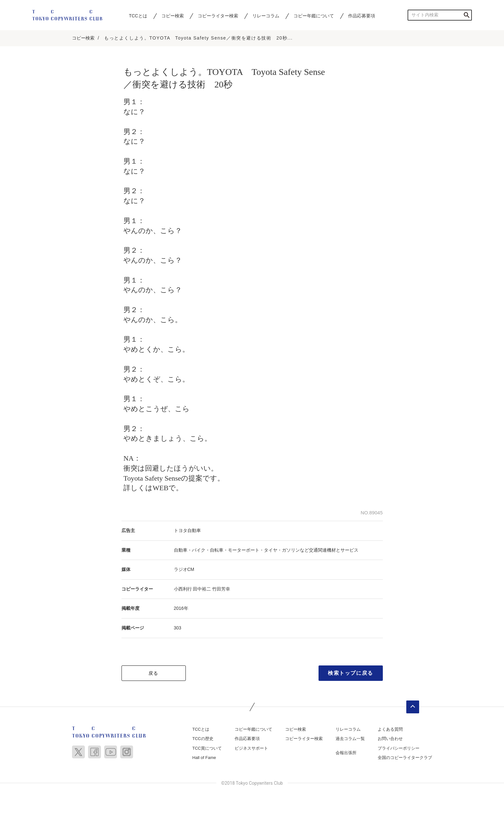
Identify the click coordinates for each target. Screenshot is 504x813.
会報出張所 (346, 753)
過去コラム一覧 (350, 739)
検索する (467, 15)
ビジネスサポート (251, 749)
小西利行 (183, 590)
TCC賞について (207, 749)
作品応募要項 (362, 16)
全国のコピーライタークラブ (405, 758)
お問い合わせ (390, 739)
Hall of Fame (204, 758)
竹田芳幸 (221, 590)
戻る (153, 674)
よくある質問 (390, 730)
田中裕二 (202, 590)
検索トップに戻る (351, 674)
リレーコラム (266, 16)
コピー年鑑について (314, 16)
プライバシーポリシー (399, 749)
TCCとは (138, 16)
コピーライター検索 (218, 16)
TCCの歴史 (203, 739)
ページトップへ (413, 708)
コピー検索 (173, 16)
